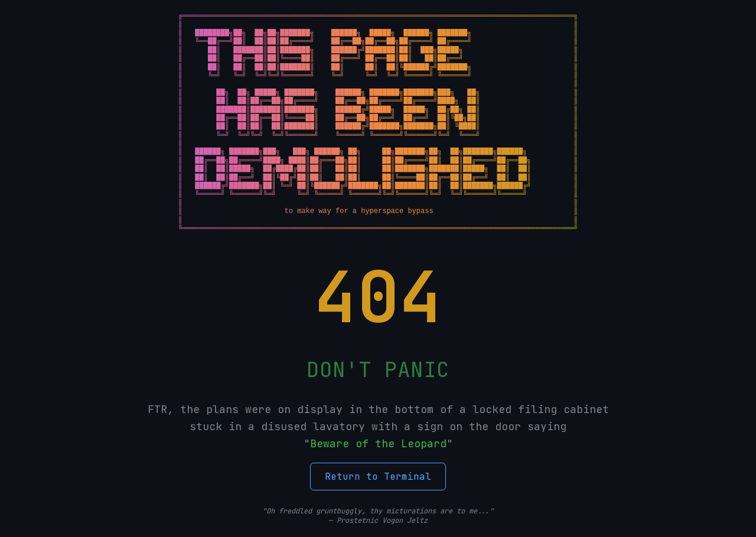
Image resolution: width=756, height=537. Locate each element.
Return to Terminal (378, 477)
